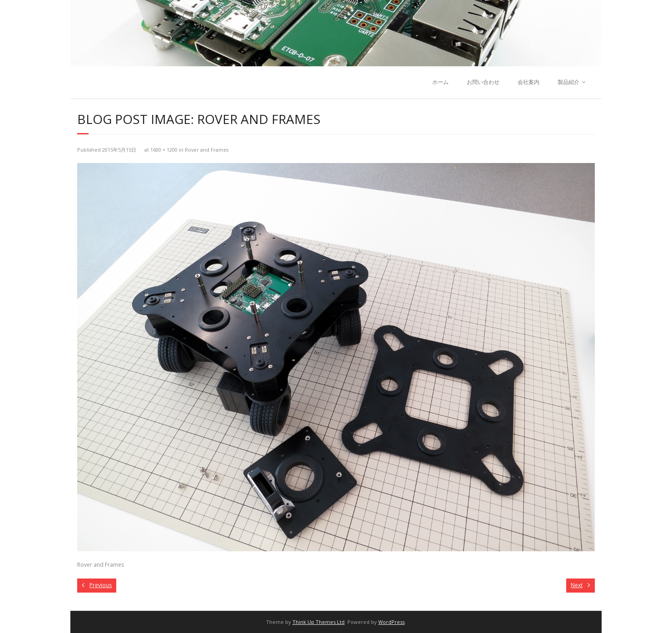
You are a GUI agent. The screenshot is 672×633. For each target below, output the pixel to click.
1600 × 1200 (164, 150)
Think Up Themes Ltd (319, 622)
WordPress (391, 622)
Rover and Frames (207, 150)
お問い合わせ (483, 82)
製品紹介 (568, 82)
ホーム (440, 82)
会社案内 (529, 82)
